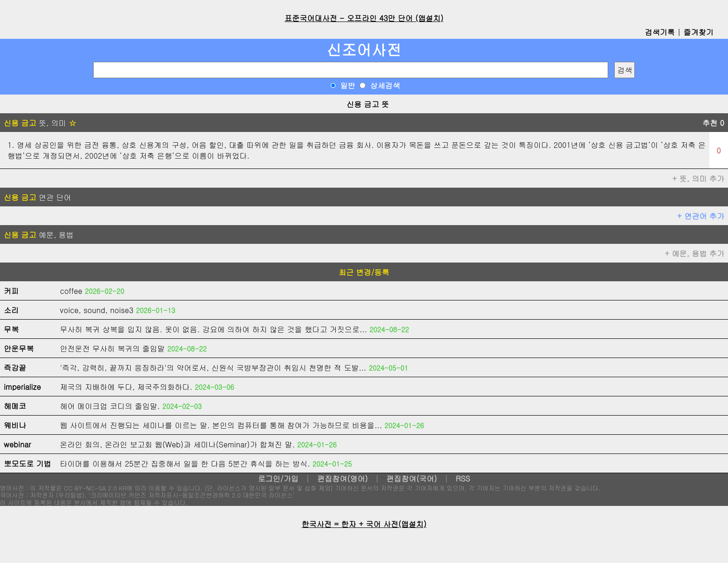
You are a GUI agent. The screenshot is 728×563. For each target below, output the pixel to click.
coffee (71, 291)
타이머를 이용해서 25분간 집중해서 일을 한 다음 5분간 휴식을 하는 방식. (185, 464)
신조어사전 (364, 49)
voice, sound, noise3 (97, 310)
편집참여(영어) (342, 479)
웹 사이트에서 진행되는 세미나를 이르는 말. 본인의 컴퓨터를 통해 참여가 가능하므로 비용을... (221, 425)
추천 (713, 123)
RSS (463, 479)
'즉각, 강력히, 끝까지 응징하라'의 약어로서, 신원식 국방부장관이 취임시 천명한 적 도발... (213, 368)
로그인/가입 (278, 479)
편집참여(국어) (412, 479)
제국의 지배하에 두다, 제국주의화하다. (126, 387)
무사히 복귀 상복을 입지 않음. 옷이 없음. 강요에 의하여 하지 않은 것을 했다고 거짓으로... (213, 329)
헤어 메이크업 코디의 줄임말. (110, 406)
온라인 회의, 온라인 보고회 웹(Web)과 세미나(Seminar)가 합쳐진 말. (177, 444)
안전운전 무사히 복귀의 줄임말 (112, 348)
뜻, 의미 (40, 123)
